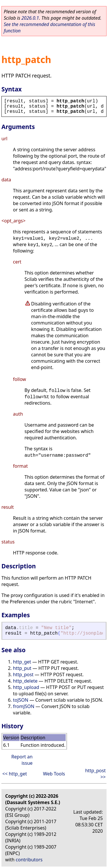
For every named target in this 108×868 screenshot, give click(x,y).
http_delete (25, 681)
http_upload (26, 687)
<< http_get (15, 774)
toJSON (21, 700)
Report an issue (22, 760)
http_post (23, 675)
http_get (22, 662)
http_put (22, 668)
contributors (29, 860)
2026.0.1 (30, 18)
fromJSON (24, 706)
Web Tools (54, 774)
